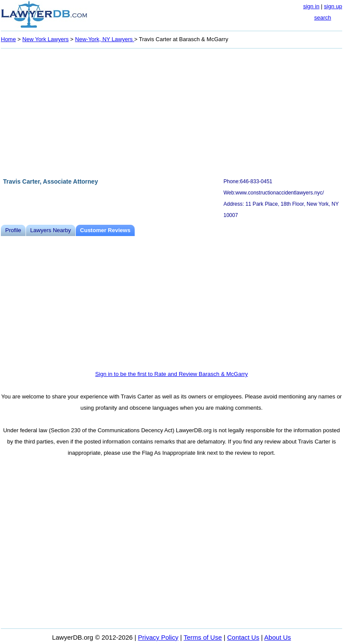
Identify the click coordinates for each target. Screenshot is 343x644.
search (322, 18)
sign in (311, 6)
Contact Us (243, 637)
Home (8, 39)
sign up (333, 6)
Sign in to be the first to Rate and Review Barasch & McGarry (172, 374)
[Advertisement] (171, 112)
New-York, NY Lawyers (105, 39)
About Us (278, 637)
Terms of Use (203, 637)
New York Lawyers (46, 39)
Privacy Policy (158, 637)
